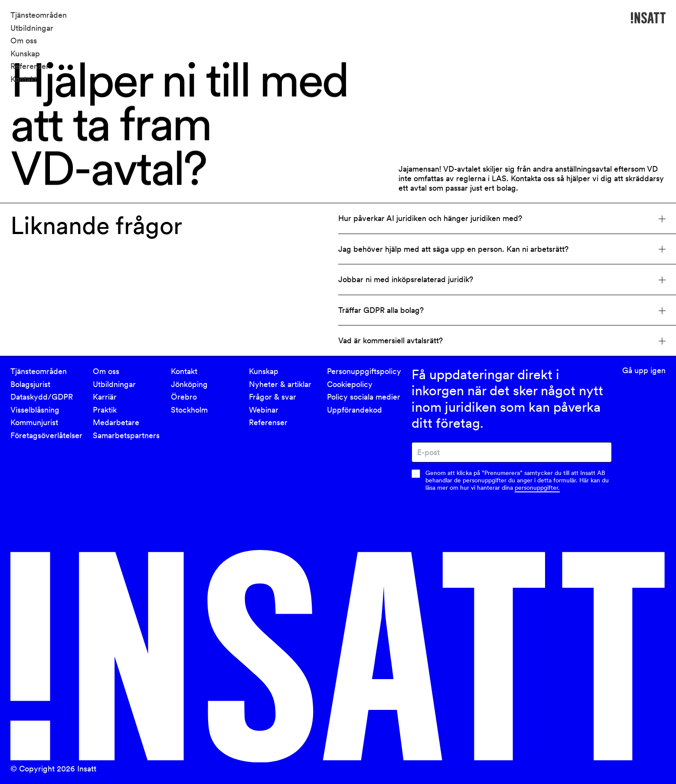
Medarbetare (116, 422)
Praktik (105, 410)
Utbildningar (32, 28)
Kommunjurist (34, 422)
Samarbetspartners (126, 435)
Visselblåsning (35, 410)
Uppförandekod (354, 410)
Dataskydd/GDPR (42, 397)
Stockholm (189, 410)
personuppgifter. (537, 488)
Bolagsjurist (30, 384)
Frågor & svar (273, 397)
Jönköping (189, 384)
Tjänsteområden (39, 15)
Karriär (105, 397)
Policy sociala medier (364, 397)
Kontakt (24, 79)
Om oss (24, 41)
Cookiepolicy (350, 384)
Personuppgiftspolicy (364, 371)
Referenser (30, 66)
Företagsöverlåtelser (46, 435)
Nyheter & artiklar (280, 384)
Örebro (184, 397)
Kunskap (25, 54)
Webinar (264, 410)
